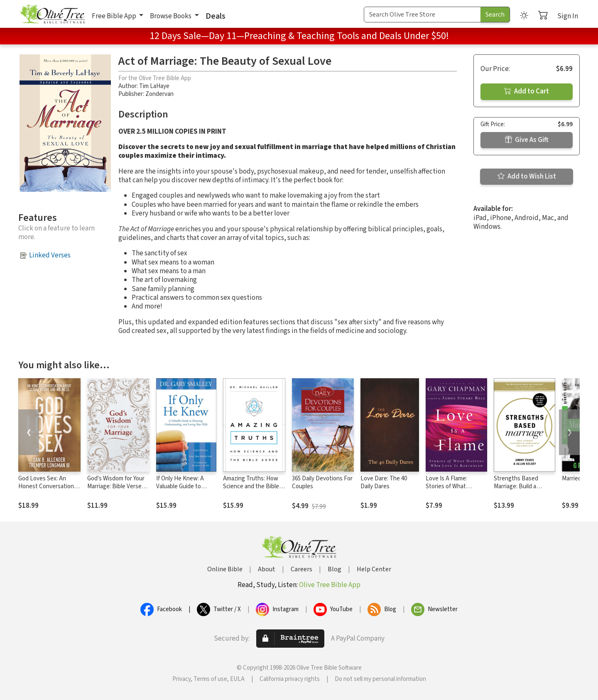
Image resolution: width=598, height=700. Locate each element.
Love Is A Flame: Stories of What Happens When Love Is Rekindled (455, 490)
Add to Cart (527, 91)
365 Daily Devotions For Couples (322, 482)
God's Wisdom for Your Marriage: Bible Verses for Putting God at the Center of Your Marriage (118, 490)
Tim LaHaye (154, 86)
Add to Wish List (527, 176)
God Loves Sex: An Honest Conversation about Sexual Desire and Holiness (46, 490)
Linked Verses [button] (50, 255)
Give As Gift (527, 140)
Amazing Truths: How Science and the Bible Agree (251, 486)
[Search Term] (422, 15)
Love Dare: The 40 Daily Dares (384, 482)
